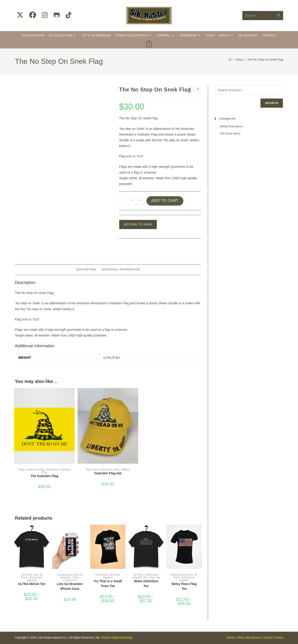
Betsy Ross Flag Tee (184, 586)
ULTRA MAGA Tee (32, 584)
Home (230, 638)
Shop (240, 638)
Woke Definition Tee (146, 584)
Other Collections (71, 579)
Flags (21, 470)
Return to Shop (138, 224)
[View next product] (198, 89)
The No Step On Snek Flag (265, 60)
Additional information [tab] (121, 270)
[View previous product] (190, 89)
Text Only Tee (29, 575)
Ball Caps (92, 470)
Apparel (32, 580)
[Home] (230, 60)
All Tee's (115, 575)
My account (253, 638)
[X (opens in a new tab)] (20, 15)
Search (272, 103)
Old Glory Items (230, 133)
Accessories (64, 575)
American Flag (35, 470)
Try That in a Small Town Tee (108, 584)
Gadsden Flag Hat (108, 473)
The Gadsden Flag (44, 476)
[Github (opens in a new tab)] (57, 15)
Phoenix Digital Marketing (116, 638)
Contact (268, 638)
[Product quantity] (131, 200)
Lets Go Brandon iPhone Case (70, 586)
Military (125, 470)
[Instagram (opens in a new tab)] (45, 15)
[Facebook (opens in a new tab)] (33, 15)
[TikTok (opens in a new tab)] (69, 15)
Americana (52, 470)
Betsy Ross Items (182, 575)
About (280, 638)
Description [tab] (86, 270)
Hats (117, 470)
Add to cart (165, 201)
